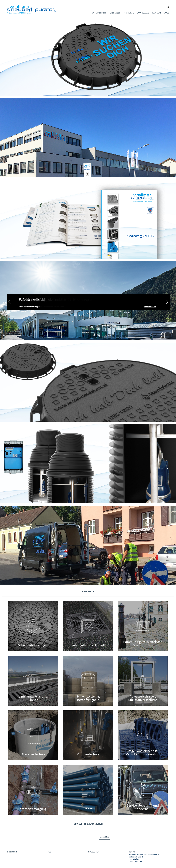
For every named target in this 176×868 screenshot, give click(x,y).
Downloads (143, 13)
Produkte (129, 13)
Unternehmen (99, 13)
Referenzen (115, 13)
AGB (49, 852)
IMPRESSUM (12, 852)
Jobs (167, 13)
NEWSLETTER (94, 852)
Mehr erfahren (150, 307)
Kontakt (157, 13)
